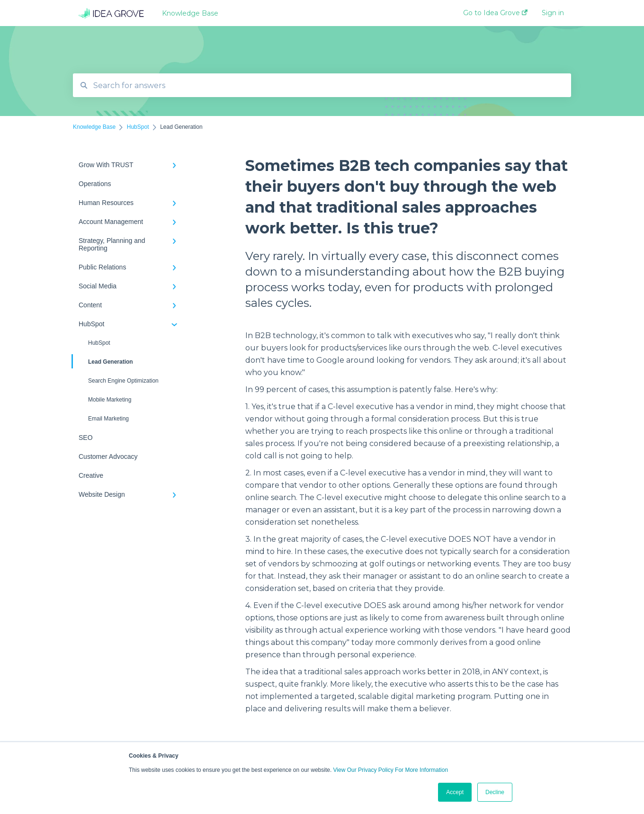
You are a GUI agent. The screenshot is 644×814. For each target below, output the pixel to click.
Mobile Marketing (110, 400)
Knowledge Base (190, 13)
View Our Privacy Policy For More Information (391, 770)
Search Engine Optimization (123, 381)
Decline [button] (495, 792)
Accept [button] (455, 792)
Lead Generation (103, 361)
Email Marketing (108, 419)
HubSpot (99, 343)
